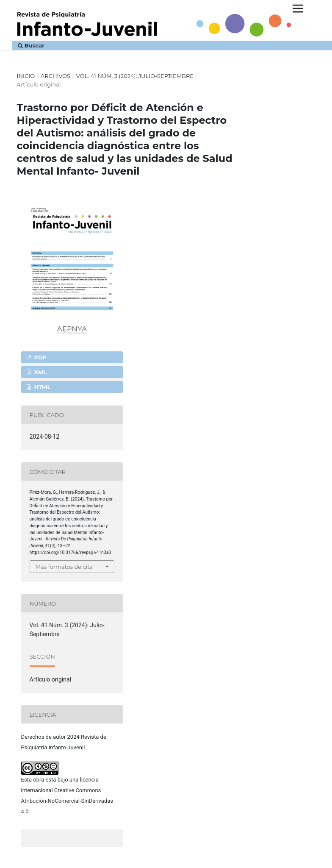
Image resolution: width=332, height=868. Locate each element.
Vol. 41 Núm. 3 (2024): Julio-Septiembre (135, 76)
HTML (42, 387)
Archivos (55, 76)
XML (40, 372)
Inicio (26, 76)
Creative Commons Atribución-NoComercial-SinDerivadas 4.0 (67, 801)
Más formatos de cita (64, 567)
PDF (39, 357)
